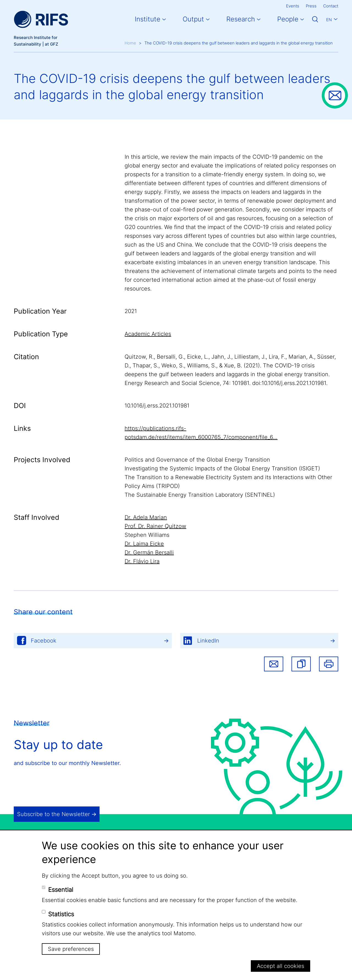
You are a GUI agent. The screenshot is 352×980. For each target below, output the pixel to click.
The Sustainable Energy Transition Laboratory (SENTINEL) (200, 495)
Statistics (61, 914)
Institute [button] (148, 19)
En (329, 20)
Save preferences (71, 949)
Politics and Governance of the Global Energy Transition (197, 460)
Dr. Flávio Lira (142, 561)
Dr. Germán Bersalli (149, 552)
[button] (301, 664)
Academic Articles (148, 334)
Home (130, 43)
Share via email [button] (274, 664)
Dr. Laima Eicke (144, 544)
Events (293, 6)
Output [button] (193, 19)
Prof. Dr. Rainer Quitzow (155, 526)
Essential (61, 890)
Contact (331, 6)
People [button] (288, 19)
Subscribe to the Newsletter (53, 814)
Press (311, 6)
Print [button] (329, 664)
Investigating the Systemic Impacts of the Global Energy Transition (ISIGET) (222, 468)
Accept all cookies (280, 966)
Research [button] (241, 19)
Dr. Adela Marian (146, 517)
